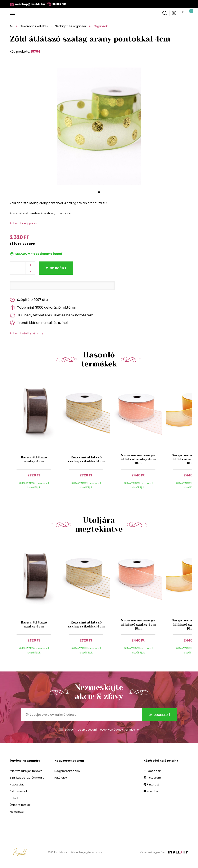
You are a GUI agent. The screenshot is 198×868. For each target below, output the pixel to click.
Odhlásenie (131, 730)
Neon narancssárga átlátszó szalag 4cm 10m (138, 459)
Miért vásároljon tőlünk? (26, 771)
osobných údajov (111, 730)
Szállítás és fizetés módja (27, 778)
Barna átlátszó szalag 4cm (34, 459)
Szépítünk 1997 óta (29, 300)
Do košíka (58, 268)
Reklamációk (19, 791)
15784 (36, 51)
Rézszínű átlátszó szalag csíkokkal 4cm (86, 459)
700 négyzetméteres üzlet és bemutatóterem (52, 315)
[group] (36, 437)
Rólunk (14, 798)
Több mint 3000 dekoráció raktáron (43, 308)
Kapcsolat (17, 785)
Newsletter (17, 812)
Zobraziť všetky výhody (26, 333)
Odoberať (159, 715)
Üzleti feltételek (20, 805)
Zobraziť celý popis (23, 223)
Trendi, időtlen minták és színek (39, 323)
